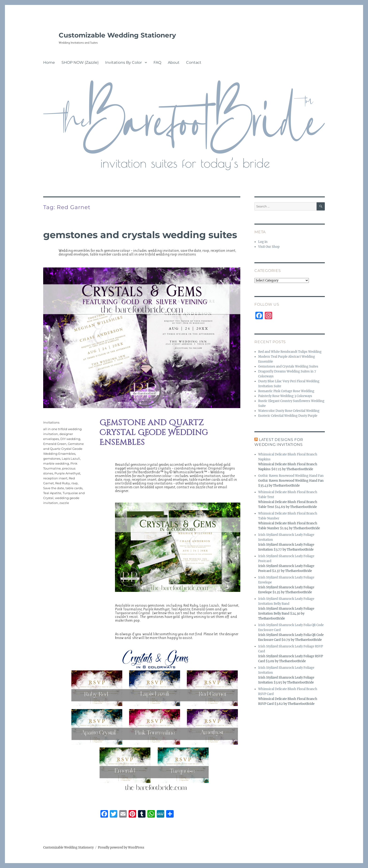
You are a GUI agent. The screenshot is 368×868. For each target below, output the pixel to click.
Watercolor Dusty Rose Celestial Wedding (289, 411)
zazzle (64, 503)
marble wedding (56, 463)
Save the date (54, 488)
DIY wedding (70, 439)
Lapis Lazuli (71, 458)
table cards (74, 488)
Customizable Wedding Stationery (117, 35)
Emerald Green (55, 444)
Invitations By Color (123, 62)
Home (49, 62)
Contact (194, 62)
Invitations (51, 422)
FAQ (157, 62)
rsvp (75, 483)
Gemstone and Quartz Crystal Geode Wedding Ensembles (63, 449)
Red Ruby (63, 483)
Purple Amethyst (67, 473)
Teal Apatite (52, 493)
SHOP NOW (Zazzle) (80, 62)
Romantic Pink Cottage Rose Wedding (286, 391)
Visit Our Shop (269, 247)
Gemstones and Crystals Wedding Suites (140, 235)
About (174, 62)
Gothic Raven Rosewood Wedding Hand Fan (291, 476)
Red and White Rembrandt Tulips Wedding (290, 352)
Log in (263, 242)
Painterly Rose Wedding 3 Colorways (285, 396)
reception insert (55, 478)
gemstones (52, 458)
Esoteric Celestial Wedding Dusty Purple (288, 416)
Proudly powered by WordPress (121, 847)
